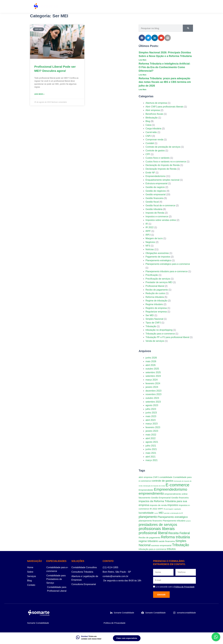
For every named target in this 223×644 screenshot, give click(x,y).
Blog (172, 6)
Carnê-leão (151, 132)
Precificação (152, 275)
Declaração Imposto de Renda (161, 169)
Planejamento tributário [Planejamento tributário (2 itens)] (174, 521)
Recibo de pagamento (157, 290)
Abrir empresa (153, 110)
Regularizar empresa (156, 312)
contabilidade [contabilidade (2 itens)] (166, 477)
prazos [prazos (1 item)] (188, 521)
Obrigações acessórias (157, 253)
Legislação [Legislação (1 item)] (177, 509)
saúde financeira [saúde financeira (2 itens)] (167, 541)
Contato (184, 6)
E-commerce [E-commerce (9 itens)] (177, 485)
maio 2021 (151, 453)
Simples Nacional (154, 319)
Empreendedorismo (156, 176)
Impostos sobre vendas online (161, 220)
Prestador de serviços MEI (159, 282)
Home (92, 6)
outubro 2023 (152, 398)
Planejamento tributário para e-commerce (167, 271)
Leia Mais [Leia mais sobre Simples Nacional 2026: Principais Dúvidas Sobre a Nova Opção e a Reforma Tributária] (143, 60)
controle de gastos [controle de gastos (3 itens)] (162, 481)
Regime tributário (154, 304)
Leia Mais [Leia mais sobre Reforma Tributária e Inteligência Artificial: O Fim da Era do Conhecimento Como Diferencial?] (143, 75)
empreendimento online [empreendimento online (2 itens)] (176, 494)
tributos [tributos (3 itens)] (171, 549)
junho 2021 (151, 449)
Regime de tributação (156, 301)
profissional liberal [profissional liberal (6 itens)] (153, 533)
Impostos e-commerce (157, 217)
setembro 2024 (153, 376)
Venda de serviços (155, 341)
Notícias (150, 249)
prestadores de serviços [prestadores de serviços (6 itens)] (158, 525)
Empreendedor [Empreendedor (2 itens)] (146, 490)
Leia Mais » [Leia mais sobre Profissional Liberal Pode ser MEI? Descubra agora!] (39, 94)
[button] (142, 38)
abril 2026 (151, 365)
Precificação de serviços (158, 279)
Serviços (107, 6)
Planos (160, 6)
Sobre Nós (146, 6)
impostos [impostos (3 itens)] (173, 505)
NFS (148, 246)
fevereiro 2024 (153, 383)
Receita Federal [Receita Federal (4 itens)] (179, 533)
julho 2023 (151, 409)
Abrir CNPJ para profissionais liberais (164, 107)
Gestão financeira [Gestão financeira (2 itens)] (180, 498)
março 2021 (152, 460)
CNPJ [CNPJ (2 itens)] (156, 477)
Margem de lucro (154, 238)
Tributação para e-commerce (160, 334)
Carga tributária (153, 129)
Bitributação (152, 118)
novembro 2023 (153, 394)
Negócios (150, 242)
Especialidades (126, 6)
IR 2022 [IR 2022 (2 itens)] (154, 509)
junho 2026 (151, 358)
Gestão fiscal (152, 202)
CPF (148, 154)
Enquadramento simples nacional (162, 180)
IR (147, 224)
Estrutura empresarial (156, 183)
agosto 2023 (152, 405)
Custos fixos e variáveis (158, 158)
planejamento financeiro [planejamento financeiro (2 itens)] (150, 521)
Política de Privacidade (115, 623)
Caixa (148, 125)
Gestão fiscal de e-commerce (160, 205)
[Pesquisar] (188, 28)
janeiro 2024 (152, 387)
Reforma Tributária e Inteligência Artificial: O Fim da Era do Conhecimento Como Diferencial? (164, 67)
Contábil (150, 143)
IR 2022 (150, 227)
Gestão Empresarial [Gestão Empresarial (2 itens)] (161, 498)
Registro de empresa (156, 308)
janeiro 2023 (152, 431)
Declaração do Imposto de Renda (163, 165)
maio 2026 (151, 361)
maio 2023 (151, 416)
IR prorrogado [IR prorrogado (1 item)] (168, 509)
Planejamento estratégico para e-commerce (168, 264)
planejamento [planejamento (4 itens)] (148, 517)
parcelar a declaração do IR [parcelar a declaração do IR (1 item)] (173, 513)
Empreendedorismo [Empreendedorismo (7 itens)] (171, 489)
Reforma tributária (155, 297)
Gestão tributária (154, 209)
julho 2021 (151, 446)
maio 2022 (151, 435)
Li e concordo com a (175, 587)
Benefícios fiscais (154, 114)
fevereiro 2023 (153, 427)
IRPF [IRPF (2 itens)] (160, 509)
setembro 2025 (153, 372)
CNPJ (149, 136)
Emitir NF (150, 173)
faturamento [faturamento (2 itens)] (145, 498)
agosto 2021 (152, 442)
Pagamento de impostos (158, 257)
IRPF (148, 231)
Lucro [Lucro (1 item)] (156, 513)
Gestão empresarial (156, 194)
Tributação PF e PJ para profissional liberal (167, 337)
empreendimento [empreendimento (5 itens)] (151, 494)
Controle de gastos (155, 151)
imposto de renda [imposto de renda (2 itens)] (158, 505)
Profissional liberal (155, 286)
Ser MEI (150, 315)
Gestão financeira (154, 198)
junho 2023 (151, 413)
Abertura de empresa (156, 103)
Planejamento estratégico (158, 260)
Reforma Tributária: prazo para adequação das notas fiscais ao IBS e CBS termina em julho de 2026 (165, 82)
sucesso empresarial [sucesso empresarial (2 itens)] (161, 545)
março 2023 (152, 424)
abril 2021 (151, 457)
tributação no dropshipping (159, 330)
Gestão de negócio (155, 187)
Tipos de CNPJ (153, 323)
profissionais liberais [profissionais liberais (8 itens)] (157, 529)
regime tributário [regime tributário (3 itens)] (148, 541)
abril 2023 (151, 420)
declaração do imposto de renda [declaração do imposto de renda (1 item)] (154, 486)
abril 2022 (151, 438)
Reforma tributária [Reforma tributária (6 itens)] (175, 537)
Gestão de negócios (156, 191)
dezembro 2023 (153, 391)
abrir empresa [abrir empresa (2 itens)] (145, 477)
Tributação (151, 326)
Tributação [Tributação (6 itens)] (181, 545)
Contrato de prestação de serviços (163, 147)
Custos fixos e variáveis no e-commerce (166, 162)
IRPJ (148, 235)
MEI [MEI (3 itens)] (161, 513)
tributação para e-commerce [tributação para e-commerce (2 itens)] (152, 549)
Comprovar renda (154, 140)
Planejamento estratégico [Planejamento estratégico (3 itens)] (173, 517)
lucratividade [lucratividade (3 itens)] (146, 513)
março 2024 (152, 380)
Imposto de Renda (155, 213)
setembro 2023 (153, 402)
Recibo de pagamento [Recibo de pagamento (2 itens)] (149, 538)
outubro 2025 (152, 369)
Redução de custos (155, 293)
